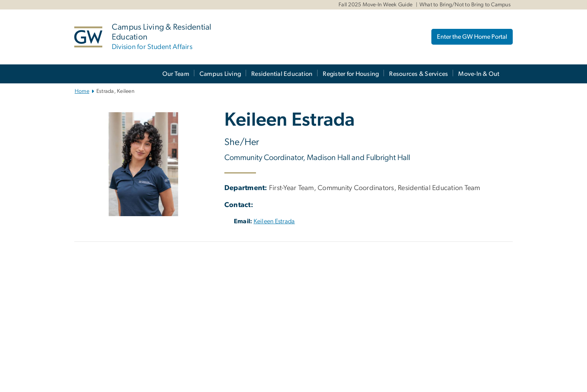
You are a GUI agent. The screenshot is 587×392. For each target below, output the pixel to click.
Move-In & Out (479, 74)
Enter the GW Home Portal (472, 37)
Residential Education (282, 74)
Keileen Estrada (274, 221)
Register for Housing (351, 74)
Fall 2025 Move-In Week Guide (375, 5)
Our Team (176, 74)
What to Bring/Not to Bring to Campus (465, 5)
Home (82, 91)
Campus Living (220, 74)
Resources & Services (419, 74)
